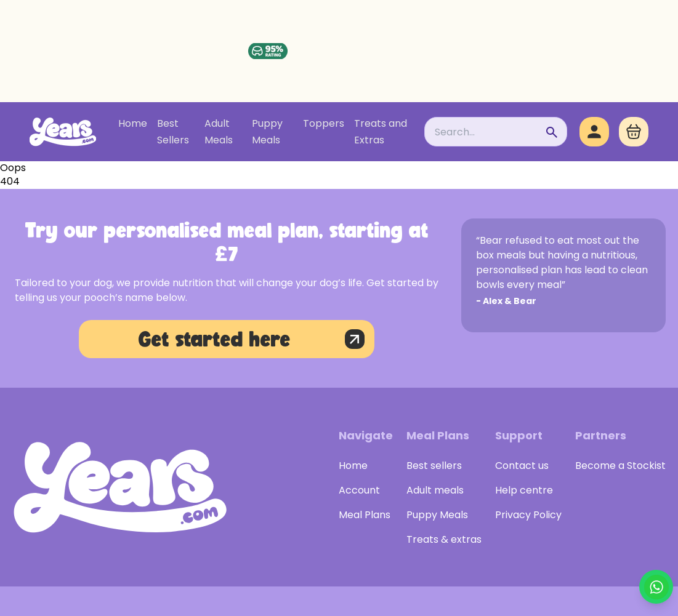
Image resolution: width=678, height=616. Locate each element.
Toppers (324, 123)
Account (359, 490)
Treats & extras (444, 539)
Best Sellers (173, 132)
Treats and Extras (381, 132)
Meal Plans (365, 515)
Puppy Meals (267, 132)
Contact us (522, 466)
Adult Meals (219, 132)
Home (133, 123)
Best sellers (434, 466)
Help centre (524, 490)
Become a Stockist (620, 466)
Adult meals (435, 490)
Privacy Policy (528, 515)
